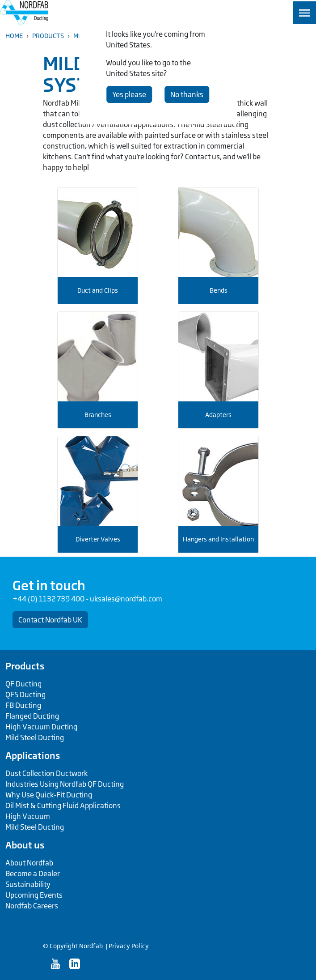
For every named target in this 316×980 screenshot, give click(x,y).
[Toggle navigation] (305, 13)
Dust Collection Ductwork (46, 773)
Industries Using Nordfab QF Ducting (65, 784)
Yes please (129, 94)
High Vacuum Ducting (41, 727)
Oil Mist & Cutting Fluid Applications (63, 805)
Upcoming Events (34, 895)
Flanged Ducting (32, 716)
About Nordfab (29, 863)
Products (48, 36)
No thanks (187, 94)
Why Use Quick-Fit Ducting (49, 795)
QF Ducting (23, 684)
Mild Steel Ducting (35, 737)
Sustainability (28, 884)
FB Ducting (23, 705)
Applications (33, 755)
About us (25, 845)
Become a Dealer (33, 873)
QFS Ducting (25, 695)
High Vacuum (28, 816)
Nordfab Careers (32, 906)
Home (14, 36)
